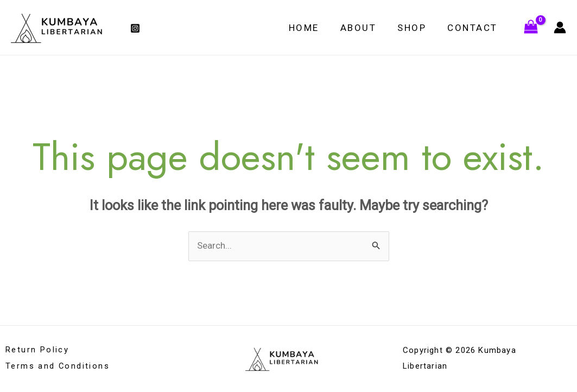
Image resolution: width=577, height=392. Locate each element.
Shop (416, 28)
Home (313, 28)
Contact (474, 28)
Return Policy (37, 351)
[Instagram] (135, 28)
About (365, 28)
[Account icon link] (560, 27)
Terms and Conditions (58, 366)
